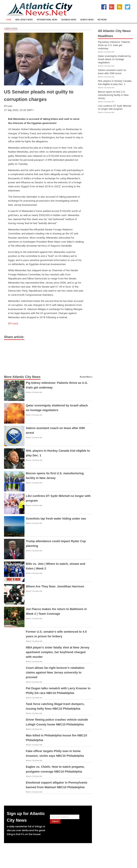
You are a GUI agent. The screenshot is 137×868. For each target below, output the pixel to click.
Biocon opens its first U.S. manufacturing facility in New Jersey (113, 95)
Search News (87, 20)
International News (47, 20)
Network (102, 20)
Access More (85, 377)
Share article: (14, 337)
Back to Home (11, 28)
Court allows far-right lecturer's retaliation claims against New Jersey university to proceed (55, 672)
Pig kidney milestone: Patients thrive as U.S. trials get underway (114, 45)
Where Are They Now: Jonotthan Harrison (55, 586)
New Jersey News (24, 20)
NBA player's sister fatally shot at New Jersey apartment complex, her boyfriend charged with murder (58, 652)
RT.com (13, 323)
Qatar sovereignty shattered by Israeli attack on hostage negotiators (114, 59)
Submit (55, 821)
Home (9, 20)
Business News (69, 20)
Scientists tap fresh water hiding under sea (56, 519)
